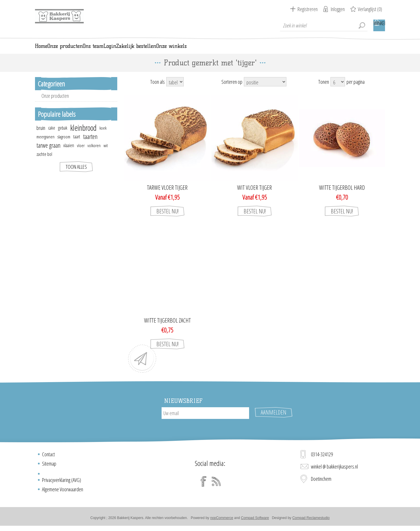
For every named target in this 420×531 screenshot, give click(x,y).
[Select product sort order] (265, 90)
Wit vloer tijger (254, 196)
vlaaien (69, 154)
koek (103, 136)
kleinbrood (83, 136)
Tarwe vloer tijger (167, 196)
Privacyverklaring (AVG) (62, 482)
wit (106, 154)
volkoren (94, 154)
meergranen (45, 145)
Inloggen (338, 9)
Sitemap (49, 466)
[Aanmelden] (205, 421)
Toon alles (76, 175)
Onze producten (55, 104)
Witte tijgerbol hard (342, 196)
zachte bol (44, 162)
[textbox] (324, 25)
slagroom (64, 145)
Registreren (308, 9)
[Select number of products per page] (338, 90)
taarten (90, 145)
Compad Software (255, 520)
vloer (81, 154)
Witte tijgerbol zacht (167, 329)
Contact (48, 457)
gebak (63, 136)
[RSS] (216, 484)
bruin (41, 136)
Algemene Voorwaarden (63, 492)
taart (77, 145)
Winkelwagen (379, 25)
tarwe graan (48, 153)
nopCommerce (222, 520)
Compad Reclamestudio (311, 520)
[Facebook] (204, 484)
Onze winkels (287, 50)
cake (52, 136)
